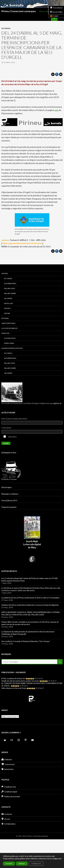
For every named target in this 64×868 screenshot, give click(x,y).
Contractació (10, 338)
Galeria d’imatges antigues (12, 348)
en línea (9, 453)
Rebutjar (22, 863)
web (56, 110)
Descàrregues (6, 487)
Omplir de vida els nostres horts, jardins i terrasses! (20, 681)
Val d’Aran (8, 298)
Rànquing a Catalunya (10, 494)
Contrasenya (6, 428)
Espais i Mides (9, 343)
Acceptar (9, 863)
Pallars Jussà (9, 288)
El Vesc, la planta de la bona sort (13, 678)
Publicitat (5, 333)
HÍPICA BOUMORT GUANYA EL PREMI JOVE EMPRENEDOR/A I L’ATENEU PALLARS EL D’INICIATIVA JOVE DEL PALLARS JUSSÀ (31, 613)
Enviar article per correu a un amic (61, 75)
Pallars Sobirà (10, 293)
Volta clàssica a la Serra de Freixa (14, 688)
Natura (7, 313)
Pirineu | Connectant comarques (19, 11)
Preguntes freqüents (9, 507)
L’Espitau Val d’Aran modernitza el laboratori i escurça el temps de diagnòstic (30, 605)
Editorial (5, 318)
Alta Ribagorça (10, 283)
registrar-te (57, 403)
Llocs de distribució (9, 328)
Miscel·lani (8, 303)
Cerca (60, 662)
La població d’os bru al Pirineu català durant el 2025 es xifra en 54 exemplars (30, 598)
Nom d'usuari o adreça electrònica (14, 419)
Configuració (36, 863)
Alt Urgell (6, 28)
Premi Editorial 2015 (9, 500)
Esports (7, 308)
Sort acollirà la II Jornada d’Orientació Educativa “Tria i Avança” (26, 641)
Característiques (8, 323)
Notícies (5, 273)
